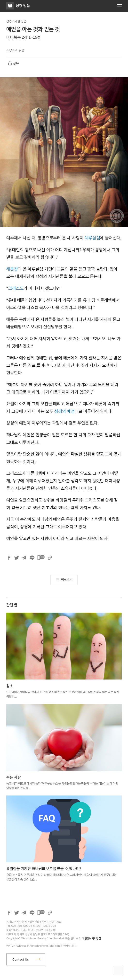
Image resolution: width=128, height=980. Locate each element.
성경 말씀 (23, 6)
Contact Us (20, 959)
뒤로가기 (67, 580)
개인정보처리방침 (92, 939)
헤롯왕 (12, 269)
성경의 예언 (64, 411)
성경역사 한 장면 (16, 21)
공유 (13, 63)
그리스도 (16, 288)
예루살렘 (92, 238)
